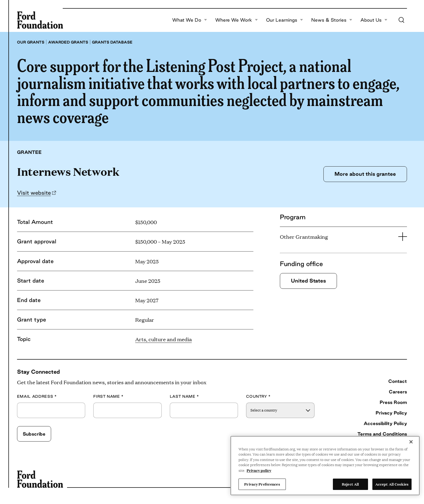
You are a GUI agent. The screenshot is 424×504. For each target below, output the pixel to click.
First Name (108, 397)
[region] (325, 466)
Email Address (37, 397)
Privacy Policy (391, 413)
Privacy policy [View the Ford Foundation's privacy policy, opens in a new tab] (259, 470)
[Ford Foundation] (40, 20)
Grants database (112, 42)
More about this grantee (365, 174)
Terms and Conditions (382, 434)
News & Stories (332, 20)
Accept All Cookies (392, 484)
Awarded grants (68, 42)
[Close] (411, 442)
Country (258, 397)
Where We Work (237, 20)
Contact (398, 381)
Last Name (184, 397)
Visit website (34, 193)
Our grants (31, 42)
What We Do (190, 20)
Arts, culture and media (163, 339)
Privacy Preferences (262, 484)
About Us (374, 20)
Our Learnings (285, 20)
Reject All (350, 484)
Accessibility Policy (385, 423)
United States (308, 281)
